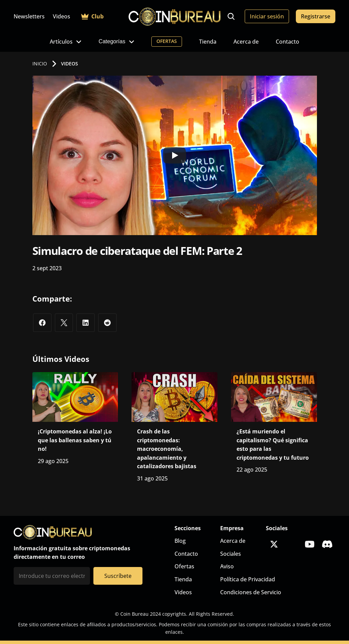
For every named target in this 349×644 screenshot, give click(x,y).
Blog (180, 541)
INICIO (40, 64)
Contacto (287, 42)
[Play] (174, 155)
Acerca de (246, 42)
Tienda (208, 42)
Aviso (227, 566)
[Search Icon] (231, 16)
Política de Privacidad (248, 579)
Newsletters (29, 16)
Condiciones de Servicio (251, 592)
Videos (62, 16)
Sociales (231, 554)
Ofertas (184, 566)
